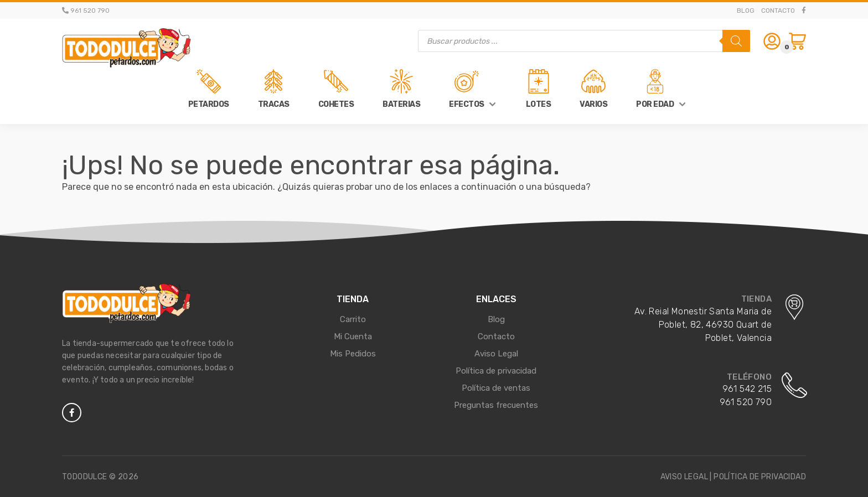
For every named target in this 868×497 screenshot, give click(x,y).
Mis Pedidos (353, 354)
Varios (593, 104)
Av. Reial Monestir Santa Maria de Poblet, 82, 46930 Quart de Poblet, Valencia (703, 325)
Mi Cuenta (353, 336)
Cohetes (336, 104)
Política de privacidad (496, 371)
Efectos (467, 104)
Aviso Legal (496, 354)
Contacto (778, 11)
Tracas (274, 104)
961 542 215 (747, 389)
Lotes (539, 104)
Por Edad (655, 104)
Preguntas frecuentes (496, 405)
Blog (746, 11)
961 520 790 (746, 402)
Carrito (353, 319)
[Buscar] (736, 41)
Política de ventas (496, 388)
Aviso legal (684, 477)
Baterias (401, 104)
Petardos (209, 104)
